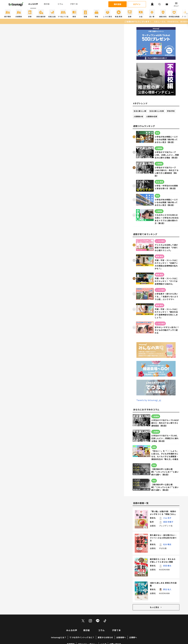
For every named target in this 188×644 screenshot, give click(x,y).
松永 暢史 (167, 544)
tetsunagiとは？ (59, 637)
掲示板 (47, 4)
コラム (60, 4)
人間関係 (138, 116)
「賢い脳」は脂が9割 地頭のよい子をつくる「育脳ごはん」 (163, 513)
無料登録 (118, 4)
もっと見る (156, 607)
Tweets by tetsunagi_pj (149, 400)
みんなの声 (33, 4)
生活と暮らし (140, 111)
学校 (171, 111)
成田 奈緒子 (168, 522)
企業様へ (133, 637)
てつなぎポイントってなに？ (82, 637)
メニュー (176, 4)
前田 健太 (167, 566)
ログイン (137, 4)
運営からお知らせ (105, 637)
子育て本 (74, 4)
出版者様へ (121, 637)
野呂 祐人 (167, 589)
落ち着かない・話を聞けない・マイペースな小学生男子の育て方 (163, 538)
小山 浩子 (167, 518)
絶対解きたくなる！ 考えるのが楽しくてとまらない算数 (163, 560)
